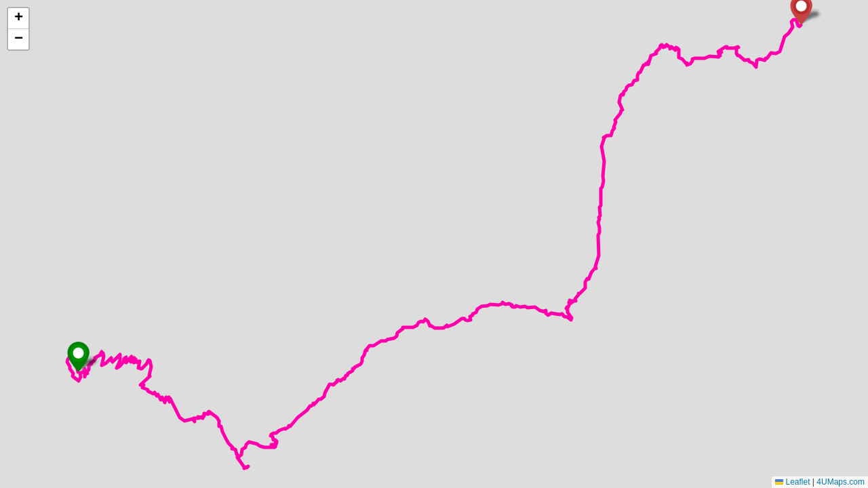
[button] (78, 357)
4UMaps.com (841, 482)
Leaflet (792, 482)
